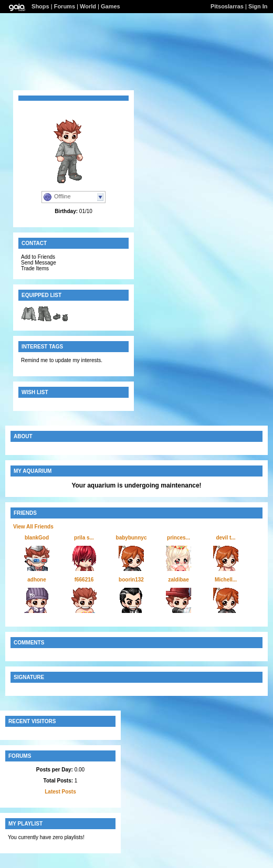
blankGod (37, 538)
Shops (40, 6)
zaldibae (178, 580)
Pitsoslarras (227, 6)
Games (111, 6)
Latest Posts (60, 792)
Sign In (258, 6)
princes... (178, 538)
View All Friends (33, 527)
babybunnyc (132, 538)
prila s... (84, 538)
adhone (37, 580)
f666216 (84, 580)
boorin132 (131, 580)
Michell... (226, 580)
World (88, 6)
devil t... (225, 538)
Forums (65, 6)
